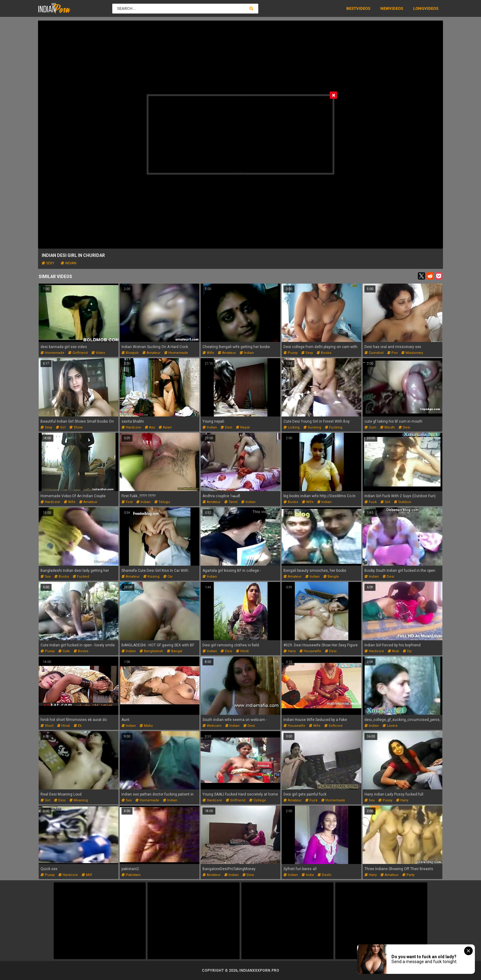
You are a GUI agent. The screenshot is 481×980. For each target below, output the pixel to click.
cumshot (374, 353)
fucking (334, 427)
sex (46, 577)
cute (64, 651)
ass (150, 427)
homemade (52, 353)
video (98, 353)
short (47, 726)
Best (351, 8)
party (408, 875)
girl (61, 427)
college (258, 800)
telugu (162, 502)
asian (165, 427)
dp (407, 651)
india (308, 875)
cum (370, 427)
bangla (331, 577)
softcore (333, 726)
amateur (151, 353)
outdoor (403, 502)
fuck (371, 502)
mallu (146, 726)
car (168, 577)
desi (226, 427)
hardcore (131, 427)
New (385, 8)
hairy (290, 651)
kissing (151, 577)
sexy (48, 263)
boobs (324, 353)
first (127, 502)
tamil (231, 502)
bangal (175, 651)
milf (87, 875)
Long (419, 8)
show (76, 427)
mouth (387, 427)
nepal (243, 427)
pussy (291, 353)
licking (292, 427)
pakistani (131, 875)
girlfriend (78, 353)
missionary (412, 353)
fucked (81, 577)
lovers (390, 726)
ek (78, 726)
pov (392, 353)
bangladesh (151, 651)
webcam (212, 726)
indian (69, 263)
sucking (312, 427)
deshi (324, 875)
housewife (310, 651)
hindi (242, 651)
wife (208, 353)
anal (393, 651)
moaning (79, 800)
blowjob (130, 353)
